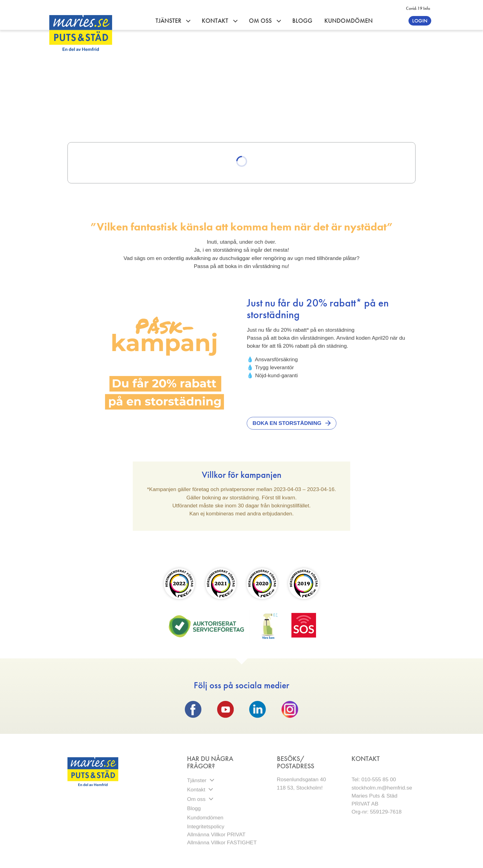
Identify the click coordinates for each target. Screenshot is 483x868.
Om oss (261, 21)
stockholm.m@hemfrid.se (382, 788)
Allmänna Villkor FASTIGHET (222, 842)
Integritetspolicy (206, 826)
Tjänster (169, 21)
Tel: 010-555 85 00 (374, 779)
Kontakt (216, 21)
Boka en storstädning (287, 423)
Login (420, 21)
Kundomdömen (349, 21)
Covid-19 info (418, 8)
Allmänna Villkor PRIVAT (216, 834)
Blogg (302, 21)
